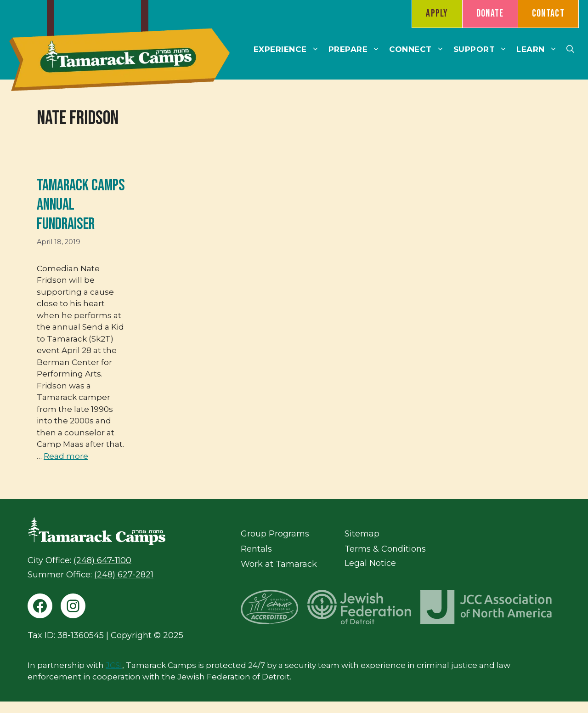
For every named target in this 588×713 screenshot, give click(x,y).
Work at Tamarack (279, 564)
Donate (490, 14)
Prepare (357, 49)
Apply (437, 14)
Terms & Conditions (385, 549)
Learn (539, 49)
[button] (570, 49)
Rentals (256, 549)
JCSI (114, 665)
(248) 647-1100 (102, 560)
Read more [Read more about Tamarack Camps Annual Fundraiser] (66, 456)
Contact (548, 14)
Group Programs (275, 534)
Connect (419, 49)
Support (483, 49)
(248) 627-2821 (124, 575)
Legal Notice (370, 563)
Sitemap (362, 534)
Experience (289, 49)
